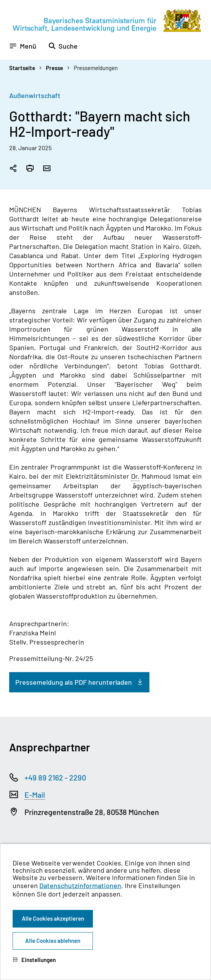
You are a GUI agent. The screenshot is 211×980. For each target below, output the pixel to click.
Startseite (22, 68)
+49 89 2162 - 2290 (55, 777)
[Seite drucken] (30, 169)
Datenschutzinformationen (80, 885)
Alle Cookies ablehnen (53, 941)
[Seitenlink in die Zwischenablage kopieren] (13, 169)
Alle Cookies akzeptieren (53, 918)
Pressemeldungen (96, 68)
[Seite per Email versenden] (47, 169)
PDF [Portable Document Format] (81, 682)
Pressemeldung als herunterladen (74, 682)
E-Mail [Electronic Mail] (35, 795)
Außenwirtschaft (35, 95)
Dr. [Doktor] (135, 476)
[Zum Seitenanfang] (195, 490)
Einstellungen (34, 960)
